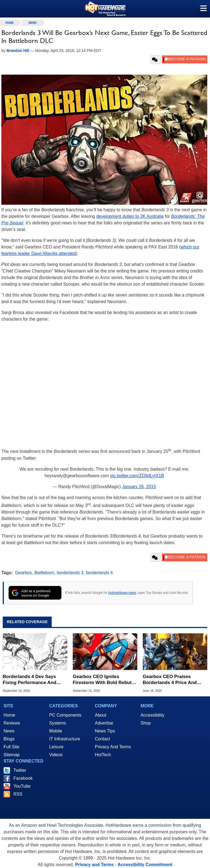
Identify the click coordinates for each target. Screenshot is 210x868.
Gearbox (23, 573)
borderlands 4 (99, 573)
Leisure (56, 747)
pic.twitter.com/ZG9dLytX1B (137, 476)
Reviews (12, 723)
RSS (18, 794)
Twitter (20, 770)
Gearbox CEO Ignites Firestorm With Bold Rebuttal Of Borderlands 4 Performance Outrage (105, 680)
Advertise (104, 723)
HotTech (103, 755)
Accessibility (152, 715)
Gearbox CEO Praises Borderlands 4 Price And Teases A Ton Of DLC (170, 680)
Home (9, 715)
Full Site (11, 747)
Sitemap (12, 755)
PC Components (65, 715)
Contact (102, 739)
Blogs (9, 739)
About (101, 715)
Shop (146, 723)
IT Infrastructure (65, 739)
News (33, 23)
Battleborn (44, 573)
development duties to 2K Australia (130, 216)
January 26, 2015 (139, 487)
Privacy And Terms (113, 747)
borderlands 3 (70, 573)
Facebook (23, 778)
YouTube (22, 786)
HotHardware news (122, 593)
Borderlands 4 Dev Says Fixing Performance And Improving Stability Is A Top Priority (33, 680)
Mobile (56, 731)
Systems (58, 723)
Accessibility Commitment (145, 865)
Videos (56, 755)
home (10, 23)
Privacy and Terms (94, 865)
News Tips (105, 731)
